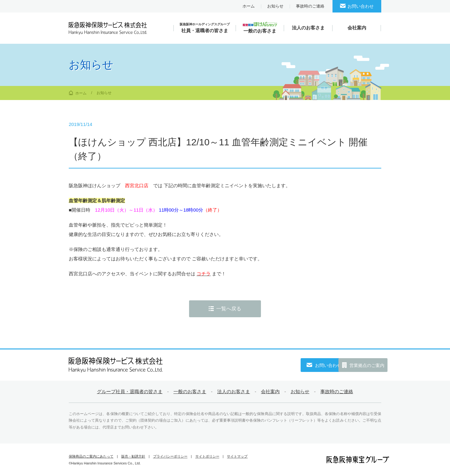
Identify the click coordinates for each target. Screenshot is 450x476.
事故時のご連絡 (310, 6)
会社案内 (270, 391)
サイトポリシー (207, 456)
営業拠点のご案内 (359, 365)
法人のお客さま (234, 391)
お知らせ (275, 6)
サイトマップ (237, 456)
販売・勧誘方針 (133, 456)
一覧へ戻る (229, 309)
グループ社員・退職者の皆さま (130, 391)
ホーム (249, 6)
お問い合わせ (361, 6)
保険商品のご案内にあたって (91, 456)
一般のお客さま (190, 391)
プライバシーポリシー (170, 456)
